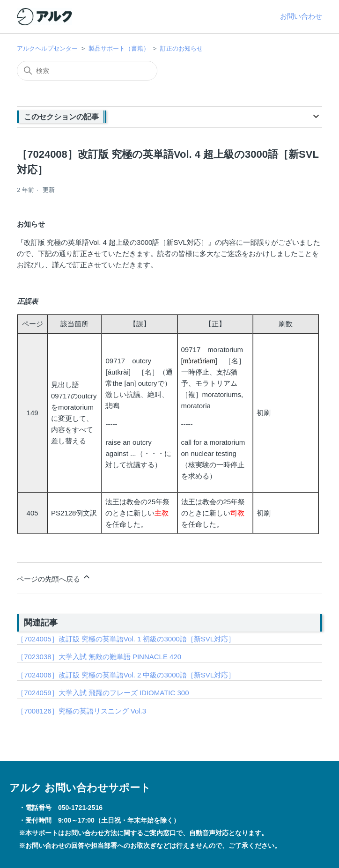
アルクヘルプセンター (47, 48)
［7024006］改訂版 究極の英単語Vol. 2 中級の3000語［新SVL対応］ (126, 675)
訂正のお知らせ (181, 48)
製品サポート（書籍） (119, 48)
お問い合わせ (301, 16)
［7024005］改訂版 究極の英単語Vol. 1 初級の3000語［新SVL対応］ (126, 639)
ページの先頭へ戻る (54, 577)
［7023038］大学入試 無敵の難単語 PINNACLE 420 (99, 657)
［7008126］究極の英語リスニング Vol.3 (81, 711)
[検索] (87, 71)
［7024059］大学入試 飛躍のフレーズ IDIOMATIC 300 (103, 693)
